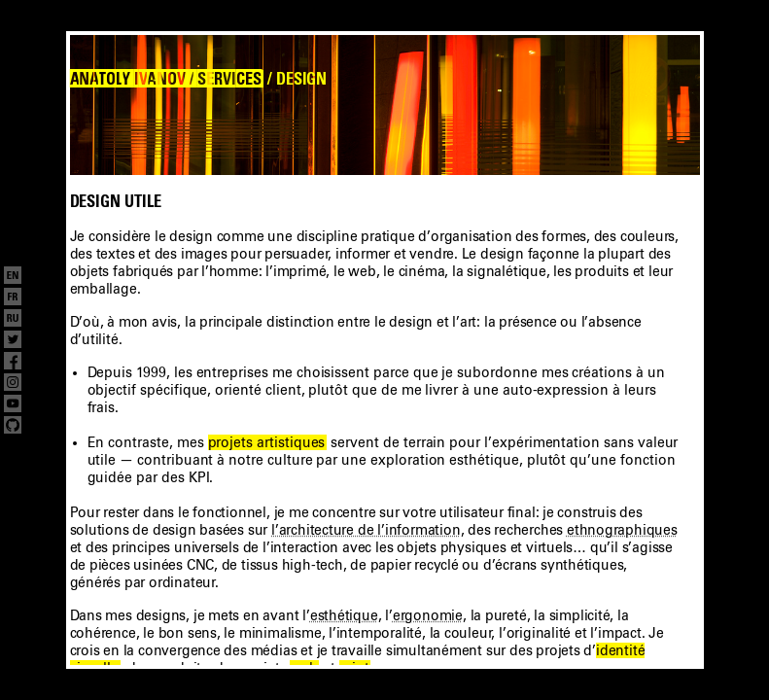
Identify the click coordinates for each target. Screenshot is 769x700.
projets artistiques (267, 442)
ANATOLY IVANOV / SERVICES (166, 79)
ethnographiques (622, 530)
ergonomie (428, 615)
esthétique (344, 615)
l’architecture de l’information (366, 530)
